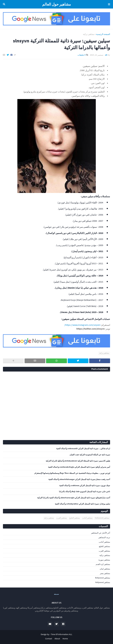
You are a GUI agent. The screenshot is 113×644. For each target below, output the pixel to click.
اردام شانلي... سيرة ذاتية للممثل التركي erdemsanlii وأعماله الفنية (83, 449)
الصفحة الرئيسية (103, 34)
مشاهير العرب (62, 518)
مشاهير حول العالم (56, 4)
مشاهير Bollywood (103, 578)
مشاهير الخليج (75, 518)
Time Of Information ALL (62, 634)
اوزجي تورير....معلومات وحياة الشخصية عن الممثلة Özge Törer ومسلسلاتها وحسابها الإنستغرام (72, 473)
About (57, 639)
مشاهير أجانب (87, 518)
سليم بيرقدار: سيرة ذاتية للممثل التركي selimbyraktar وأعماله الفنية (82, 504)
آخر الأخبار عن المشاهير (101, 533)
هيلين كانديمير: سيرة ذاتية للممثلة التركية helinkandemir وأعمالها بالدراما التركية (78, 461)
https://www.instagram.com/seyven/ (82, 325)
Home (65, 639)
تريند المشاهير (104, 537)
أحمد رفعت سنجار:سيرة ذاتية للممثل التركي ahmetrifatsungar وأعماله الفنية (79, 479)
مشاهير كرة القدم (103, 564)
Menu (109, 4)
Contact (49, 639)
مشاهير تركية (89, 34)
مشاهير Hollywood (102, 518)
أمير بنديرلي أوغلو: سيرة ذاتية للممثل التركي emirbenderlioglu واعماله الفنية (79, 467)
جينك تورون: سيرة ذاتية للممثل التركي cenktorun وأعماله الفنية (85, 486)
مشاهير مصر (105, 573)
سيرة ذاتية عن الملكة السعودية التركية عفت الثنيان (90, 455)
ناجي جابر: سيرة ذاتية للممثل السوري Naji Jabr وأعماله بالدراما (85, 492)
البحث (5, 4)
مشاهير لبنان (105, 569)
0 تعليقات (82, 55)
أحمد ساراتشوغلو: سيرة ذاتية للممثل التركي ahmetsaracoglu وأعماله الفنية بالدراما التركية (74, 498)
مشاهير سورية (104, 560)
